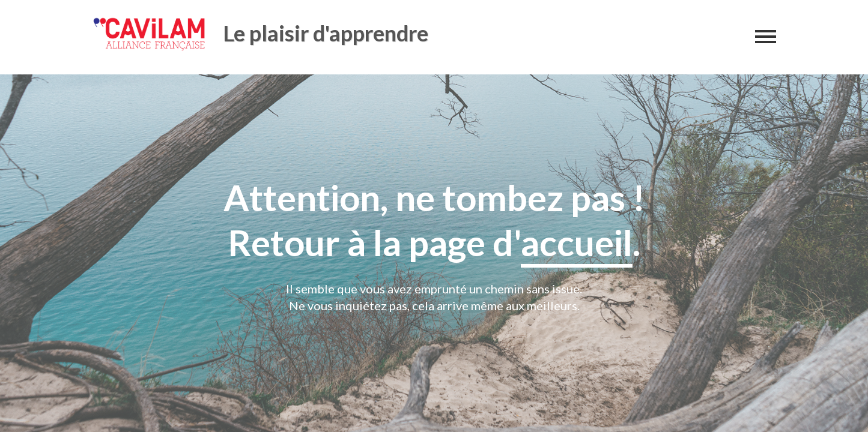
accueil (577, 242)
